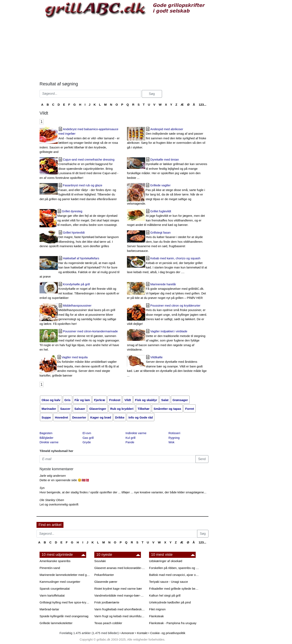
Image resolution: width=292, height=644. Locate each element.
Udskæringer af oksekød (166, 561)
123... (203, 105)
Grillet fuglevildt (168, 218)
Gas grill (88, 438)
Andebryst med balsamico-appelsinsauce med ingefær (80, 141)
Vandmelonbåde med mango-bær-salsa (120, 595)
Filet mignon (157, 609)
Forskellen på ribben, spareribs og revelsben (174, 568)
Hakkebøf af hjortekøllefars (80, 268)
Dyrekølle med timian (168, 169)
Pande (130, 442)
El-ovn (87, 433)
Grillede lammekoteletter (56, 623)
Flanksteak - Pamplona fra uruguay (173, 623)
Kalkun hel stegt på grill (165, 595)
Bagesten (46, 433)
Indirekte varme (136, 433)
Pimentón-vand (50, 568)
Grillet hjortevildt (80, 240)
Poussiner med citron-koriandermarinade (80, 341)
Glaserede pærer (106, 582)
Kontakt (142, 633)
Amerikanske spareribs (55, 561)
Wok (172, 442)
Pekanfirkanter (104, 575)
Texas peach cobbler (108, 623)
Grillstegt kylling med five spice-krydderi (65, 602)
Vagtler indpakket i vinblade (168, 341)
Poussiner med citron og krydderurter (168, 315)
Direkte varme (49, 442)
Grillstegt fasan (168, 242)
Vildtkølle (168, 367)
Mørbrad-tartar (49, 609)
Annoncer (128, 633)
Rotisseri (174, 433)
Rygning (174, 438)
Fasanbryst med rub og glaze (80, 192)
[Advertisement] (124, 49)
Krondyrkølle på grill (80, 291)
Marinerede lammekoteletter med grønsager (65, 575)
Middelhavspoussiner (80, 315)
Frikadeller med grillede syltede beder (174, 589)
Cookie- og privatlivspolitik (168, 633)
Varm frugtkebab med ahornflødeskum (120, 609)
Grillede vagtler (168, 195)
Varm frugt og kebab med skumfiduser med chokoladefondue (120, 616)
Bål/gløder (46, 438)
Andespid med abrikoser (168, 139)
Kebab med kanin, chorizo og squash (168, 265)
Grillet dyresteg (80, 218)
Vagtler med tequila (80, 367)
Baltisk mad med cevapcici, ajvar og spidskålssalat (174, 575)
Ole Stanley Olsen (52, 500)
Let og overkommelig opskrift (59, 504)
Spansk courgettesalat (55, 589)
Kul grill (130, 438)
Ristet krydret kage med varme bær (118, 589)
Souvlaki (100, 561)
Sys (42, 488)
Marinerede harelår (168, 291)
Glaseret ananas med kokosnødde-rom (120, 568)
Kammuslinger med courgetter (60, 582)
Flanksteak (156, 616)
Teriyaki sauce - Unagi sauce (169, 582)
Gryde (87, 442)
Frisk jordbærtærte (107, 602)
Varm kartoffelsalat (52, 595)
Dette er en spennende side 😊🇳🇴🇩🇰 (64, 480)
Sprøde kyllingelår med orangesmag (64, 616)
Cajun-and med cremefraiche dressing (80, 169)
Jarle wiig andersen (53, 476)
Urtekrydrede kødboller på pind (170, 602)
